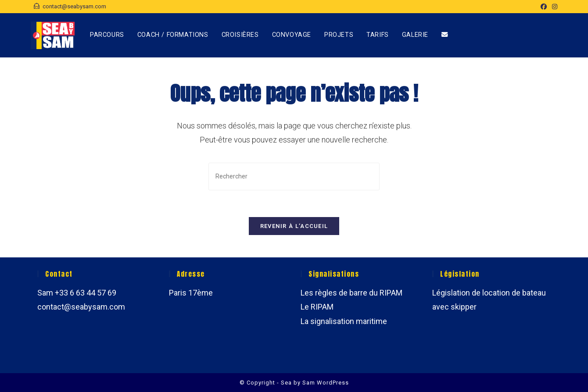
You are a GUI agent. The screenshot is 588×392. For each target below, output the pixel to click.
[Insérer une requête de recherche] (294, 176)
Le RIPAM (317, 307)
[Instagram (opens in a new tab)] (553, 7)
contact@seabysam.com (81, 307)
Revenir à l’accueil (294, 226)
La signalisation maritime (344, 321)
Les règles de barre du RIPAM (351, 293)
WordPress (333, 383)
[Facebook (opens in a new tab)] (544, 7)
